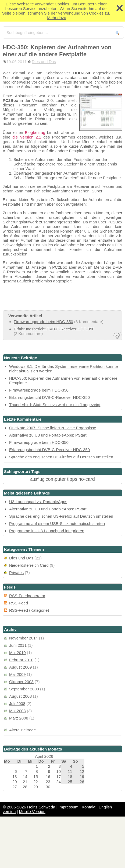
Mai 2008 (17, 711)
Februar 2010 (21, 660)
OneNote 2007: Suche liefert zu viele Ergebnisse (53, 428)
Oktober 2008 (21, 682)
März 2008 (19, 718)
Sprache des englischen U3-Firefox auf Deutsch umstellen (61, 457)
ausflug (37, 479)
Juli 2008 (17, 703)
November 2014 (24, 638)
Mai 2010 (17, 653)
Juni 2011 (18, 645)
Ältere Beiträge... (24, 730)
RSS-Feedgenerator (27, 596)
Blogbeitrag (35, 132)
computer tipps (62, 479)
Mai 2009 (17, 674)
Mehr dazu (57, 18)
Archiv (10, 629)
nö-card (87, 479)
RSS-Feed (19, 603)
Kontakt (89, 807)
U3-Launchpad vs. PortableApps (38, 502)
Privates (16, 573)
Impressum (69, 807)
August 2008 (20, 696)
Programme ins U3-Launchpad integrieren (47, 531)
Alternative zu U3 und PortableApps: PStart (48, 435)
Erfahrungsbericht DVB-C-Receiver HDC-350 (54, 329)
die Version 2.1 (27, 137)
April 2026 (44, 756)
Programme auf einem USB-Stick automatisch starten (57, 523)
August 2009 (20, 667)
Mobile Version (32, 812)
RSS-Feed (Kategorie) (29, 610)
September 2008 (24, 689)
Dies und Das (44, 62)
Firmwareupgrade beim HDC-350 (43, 322)
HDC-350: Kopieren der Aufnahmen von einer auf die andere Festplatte (57, 51)
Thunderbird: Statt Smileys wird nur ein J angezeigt (55, 405)
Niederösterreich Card (29, 565)
